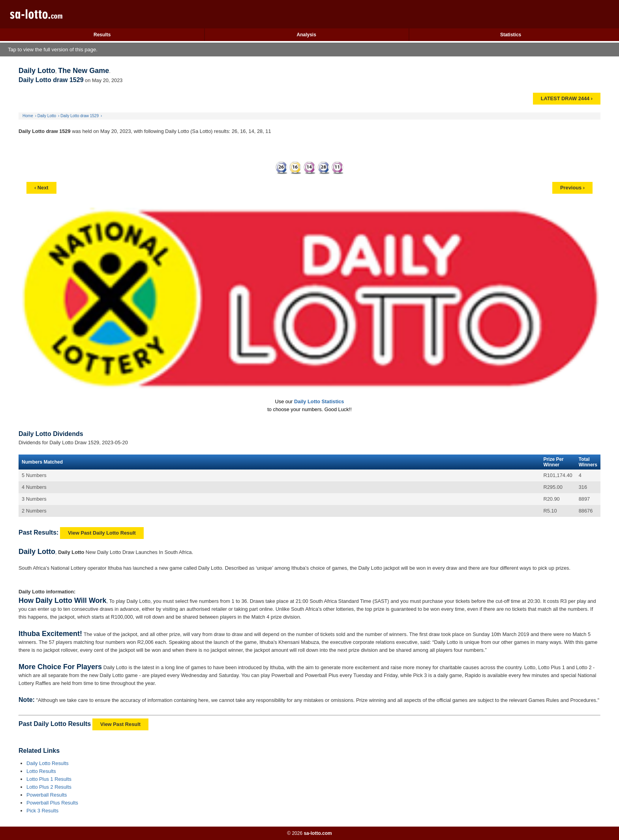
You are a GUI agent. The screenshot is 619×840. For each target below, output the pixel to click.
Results (102, 35)
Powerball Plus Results (52, 803)
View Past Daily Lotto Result (102, 533)
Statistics (511, 35)
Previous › (572, 188)
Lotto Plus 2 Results (49, 787)
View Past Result (120, 724)
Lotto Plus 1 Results (49, 779)
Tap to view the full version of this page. (53, 50)
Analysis (306, 35)
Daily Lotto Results (48, 763)
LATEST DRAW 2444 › (567, 98)
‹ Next (41, 188)
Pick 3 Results (42, 811)
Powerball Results (47, 795)
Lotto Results (41, 771)
